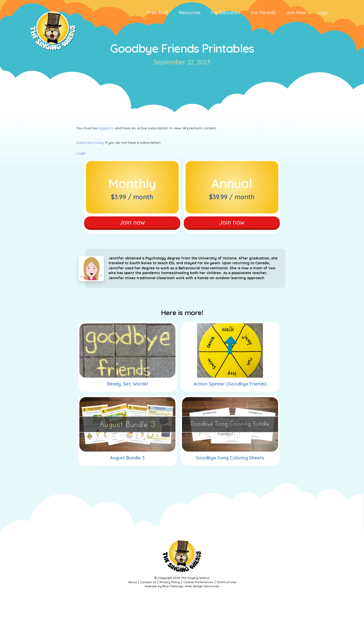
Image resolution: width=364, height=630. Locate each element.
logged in (106, 128)
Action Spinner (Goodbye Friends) (230, 386)
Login (81, 153)
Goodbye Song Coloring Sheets (230, 460)
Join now (132, 223)
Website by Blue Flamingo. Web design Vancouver (182, 589)
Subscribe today (90, 143)
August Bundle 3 (127, 460)
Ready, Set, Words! (127, 386)
